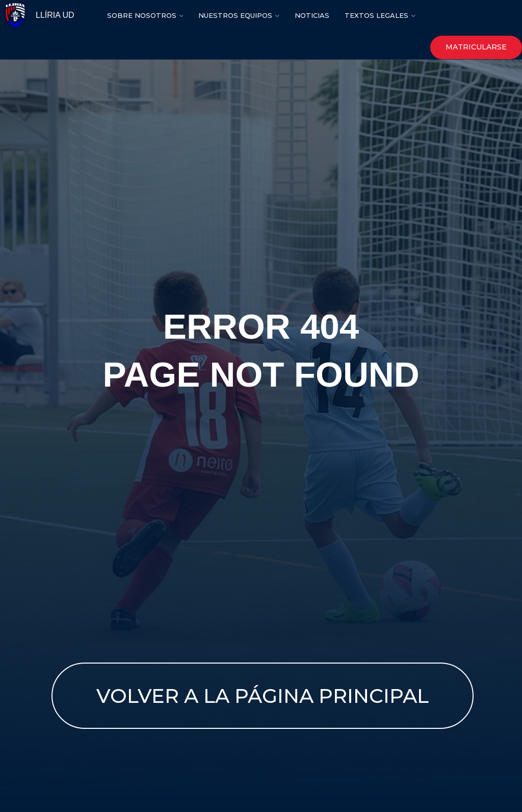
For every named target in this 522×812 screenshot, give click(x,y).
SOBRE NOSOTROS (142, 15)
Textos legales (376, 15)
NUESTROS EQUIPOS (235, 15)
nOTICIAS (312, 15)
